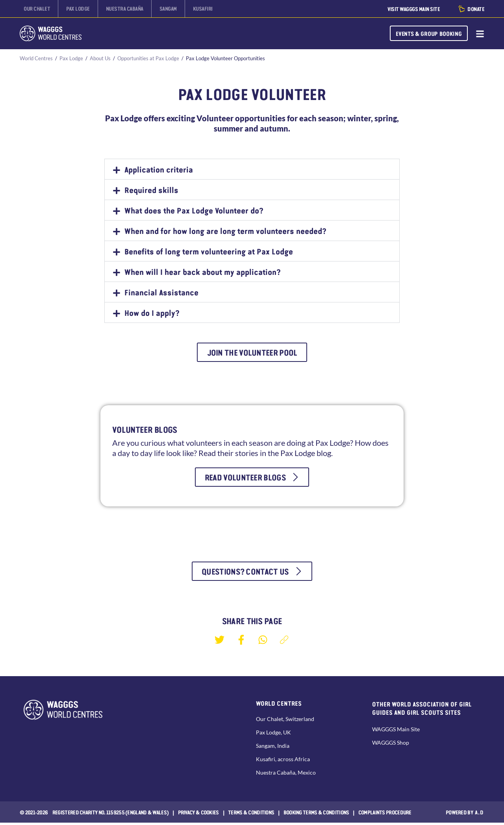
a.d (479, 814)
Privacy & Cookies (198, 814)
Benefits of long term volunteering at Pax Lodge (209, 251)
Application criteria (159, 169)
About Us (100, 58)
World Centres (36, 58)
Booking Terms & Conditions (316, 814)
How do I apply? (152, 313)
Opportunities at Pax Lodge (148, 58)
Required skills (151, 190)
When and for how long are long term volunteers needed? (225, 231)
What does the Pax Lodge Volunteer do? (194, 210)
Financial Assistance (161, 292)
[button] (252, 170)
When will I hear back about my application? (203, 272)
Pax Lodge (71, 58)
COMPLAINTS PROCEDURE (385, 814)
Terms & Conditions (251, 814)
